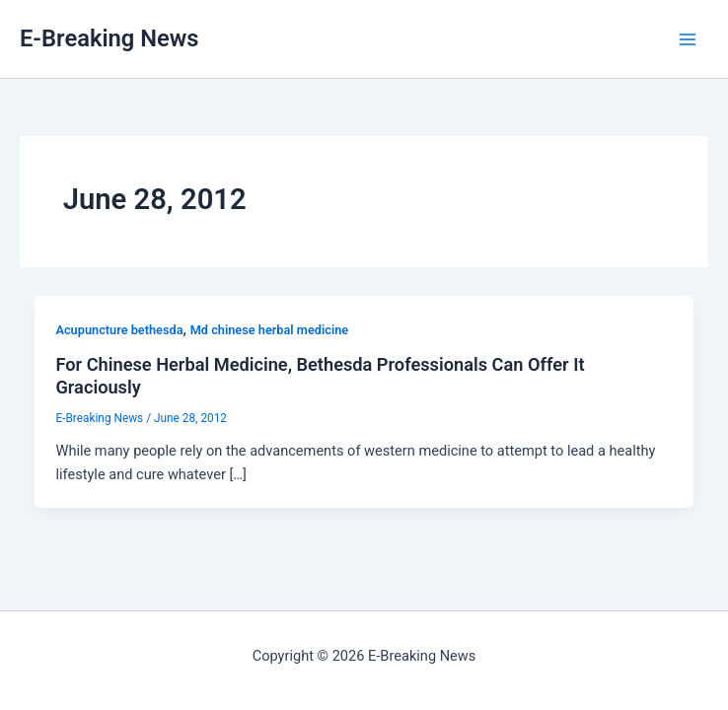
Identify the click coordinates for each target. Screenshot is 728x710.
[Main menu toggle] (688, 39)
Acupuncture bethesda (119, 330)
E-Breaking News (109, 38)
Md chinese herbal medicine (270, 330)
